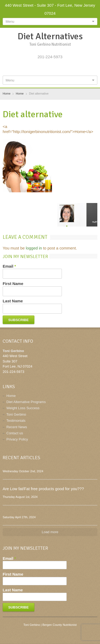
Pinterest (59, 68)
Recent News (17, 427)
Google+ (51, 68)
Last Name (13, 301)
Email (9, 266)
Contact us (15, 433)
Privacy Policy (17, 439)
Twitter (42, 68)
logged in (34, 248)
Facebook (33, 68)
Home (11, 396)
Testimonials (16, 421)
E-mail (68, 68)
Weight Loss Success (23, 408)
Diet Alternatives (50, 36)
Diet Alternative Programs (26, 402)
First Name (13, 284)
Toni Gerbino (16, 414)
